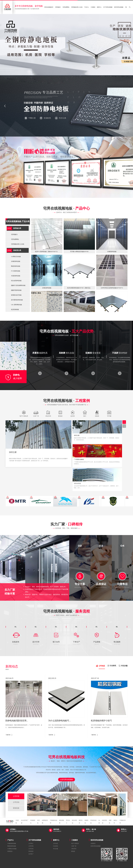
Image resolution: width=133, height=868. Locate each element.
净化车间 (74, 849)
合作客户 (31, 854)
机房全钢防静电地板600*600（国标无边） (79, 288)
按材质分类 (17, 250)
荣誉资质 (16, 808)
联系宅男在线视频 (119, 7)
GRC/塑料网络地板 (17, 305)
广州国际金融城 (79, 459)
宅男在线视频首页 (49, 7)
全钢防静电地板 (16, 261)
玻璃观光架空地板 (16, 295)
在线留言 (93, 843)
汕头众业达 (77, 483)
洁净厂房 (74, 846)
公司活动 (16, 802)
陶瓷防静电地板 (16, 266)
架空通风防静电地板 (17, 300)
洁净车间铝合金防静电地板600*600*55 (112, 288)
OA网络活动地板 (16, 257)
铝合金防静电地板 (16, 281)
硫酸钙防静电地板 (16, 290)
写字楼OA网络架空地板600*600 (79, 252)
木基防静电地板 (16, 276)
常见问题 (56, 849)
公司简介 (31, 843)
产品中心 (87, 7)
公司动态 (56, 843)
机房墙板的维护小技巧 (101, 721)
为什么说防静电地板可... (59, 721)
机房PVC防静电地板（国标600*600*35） (47, 252)
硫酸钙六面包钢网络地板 (18, 285)
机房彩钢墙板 (15, 309)
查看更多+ (10, 851)
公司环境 (16, 796)
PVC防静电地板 (16, 271)
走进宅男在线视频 (66, 780)
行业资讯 (56, 846)
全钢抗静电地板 (47, 288)
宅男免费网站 (66, 7)
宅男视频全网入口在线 (77, 7)
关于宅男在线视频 (108, 7)
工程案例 (93, 7)
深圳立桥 (13, 452)
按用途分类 (17, 228)
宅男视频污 (58, 7)
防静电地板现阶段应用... (17, 721)
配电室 (73, 851)
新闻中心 (99, 7)
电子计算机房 (75, 843)
